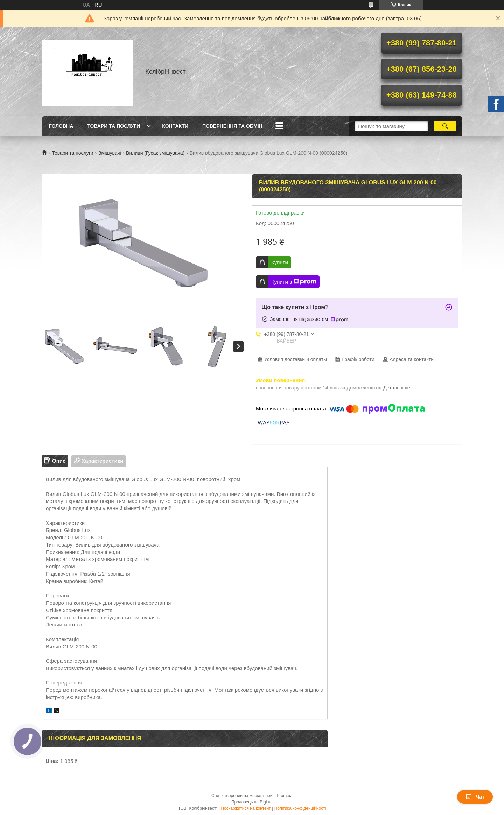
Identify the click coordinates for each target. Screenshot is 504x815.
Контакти (175, 126)
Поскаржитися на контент (246, 808)
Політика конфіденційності (300, 808)
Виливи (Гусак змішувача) (155, 153)
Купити (280, 262)
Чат (475, 797)
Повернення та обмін (232, 126)
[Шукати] (445, 126)
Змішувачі (110, 153)
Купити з (294, 282)
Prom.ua (285, 796)
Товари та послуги (114, 126)
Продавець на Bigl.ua (252, 802)
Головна (61, 126)
